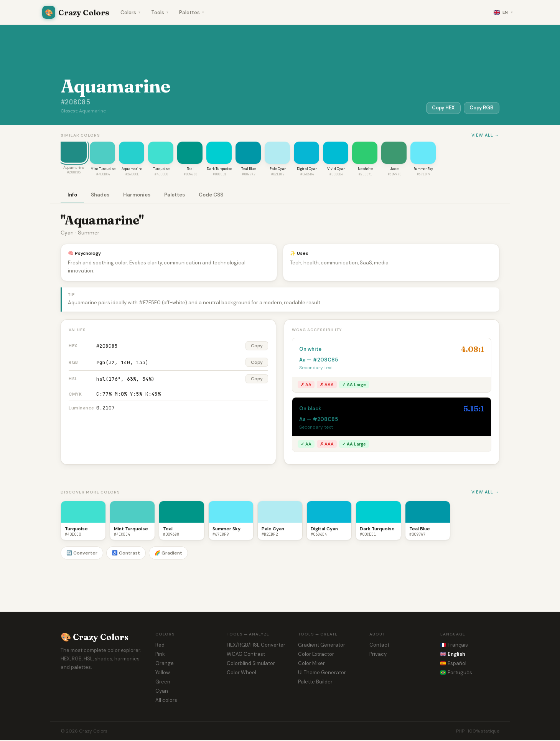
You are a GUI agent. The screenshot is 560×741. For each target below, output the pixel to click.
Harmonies (137, 196)
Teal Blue (249, 170)
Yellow (163, 673)
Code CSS (211, 196)
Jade (394, 170)
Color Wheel (241, 673)
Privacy (378, 655)
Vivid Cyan (336, 170)
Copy (257, 347)
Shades (100, 196)
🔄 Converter (82, 554)
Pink (160, 655)
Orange (165, 664)
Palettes (192, 12)
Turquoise (161, 170)
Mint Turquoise (103, 170)
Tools (160, 12)
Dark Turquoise (219, 170)
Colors (130, 12)
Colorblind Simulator (251, 664)
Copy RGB (481, 108)
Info (72, 196)
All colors (166, 701)
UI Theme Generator (322, 673)
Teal (190, 170)
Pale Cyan (278, 170)
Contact (379, 646)
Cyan (162, 692)
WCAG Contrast (246, 655)
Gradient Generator (322, 646)
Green (163, 682)
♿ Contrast (126, 554)
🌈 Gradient (168, 554)
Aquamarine (92, 111)
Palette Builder (315, 682)
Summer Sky (423, 170)
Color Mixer (311, 664)
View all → (485, 135)
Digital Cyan (307, 170)
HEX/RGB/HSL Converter (256, 646)
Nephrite (365, 170)
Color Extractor (316, 655)
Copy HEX (440, 108)
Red (160, 646)
